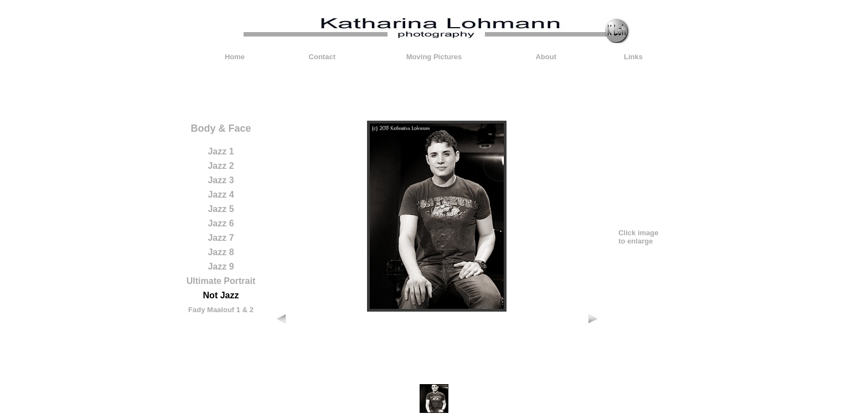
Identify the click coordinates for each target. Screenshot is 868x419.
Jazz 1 (221, 151)
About (546, 57)
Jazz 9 (221, 267)
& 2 (248, 310)
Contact (322, 57)
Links (633, 57)
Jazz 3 (221, 180)
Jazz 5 (221, 209)
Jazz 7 (221, 238)
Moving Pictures (434, 57)
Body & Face (221, 128)
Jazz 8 (221, 252)
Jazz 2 (221, 166)
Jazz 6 (221, 223)
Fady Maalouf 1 (214, 310)
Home (235, 57)
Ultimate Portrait (221, 281)
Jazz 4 (221, 195)
